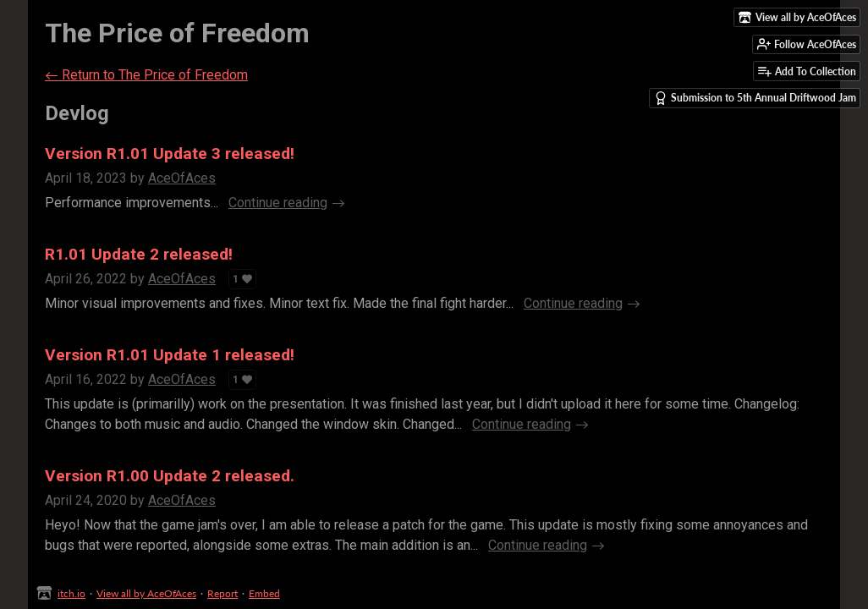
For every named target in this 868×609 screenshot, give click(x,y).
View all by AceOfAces (146, 593)
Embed (264, 593)
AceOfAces (182, 178)
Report (222, 593)
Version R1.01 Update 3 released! (170, 154)
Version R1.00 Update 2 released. (170, 476)
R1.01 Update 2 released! (139, 254)
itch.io (71, 593)
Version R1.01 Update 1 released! (170, 355)
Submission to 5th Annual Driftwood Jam (755, 98)
